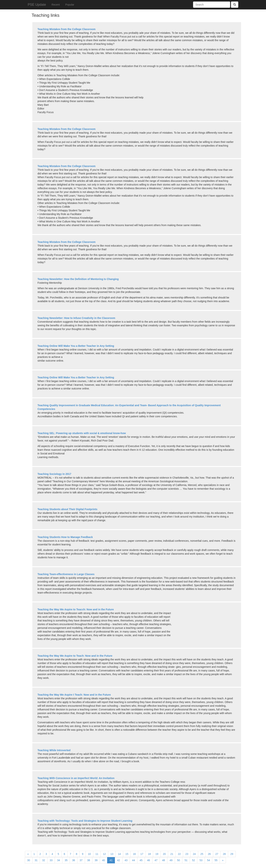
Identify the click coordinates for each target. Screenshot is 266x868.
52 (194, 860)
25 (202, 854)
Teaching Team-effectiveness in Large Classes (66, 574)
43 (126, 860)
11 (97, 854)
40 (104, 860)
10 (89, 854)
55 (216, 860)
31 (36, 860)
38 (89, 860)
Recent (56, 5)
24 (194, 854)
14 (119, 854)
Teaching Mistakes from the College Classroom (66, 29)
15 (127, 854)
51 (186, 860)
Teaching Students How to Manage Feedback (65, 537)
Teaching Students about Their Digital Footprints (67, 509)
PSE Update (37, 5)
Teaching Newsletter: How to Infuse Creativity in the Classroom (76, 318)
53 (201, 860)
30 (29, 860)
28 (224, 854)
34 (59, 860)
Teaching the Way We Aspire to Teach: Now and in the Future (75, 656)
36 (74, 860)
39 (96, 860)
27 (217, 854)
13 (112, 854)
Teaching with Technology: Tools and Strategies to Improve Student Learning (85, 821)
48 (163, 860)
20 (164, 854)
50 (179, 860)
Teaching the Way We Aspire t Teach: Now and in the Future (74, 695)
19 (157, 854)
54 (209, 860)
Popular (70, 5)
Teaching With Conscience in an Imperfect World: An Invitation (76, 778)
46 (149, 860)
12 (104, 854)
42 (119, 860)
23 (187, 854)
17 (142, 854)
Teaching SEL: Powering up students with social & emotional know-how (82, 433)
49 (171, 860)
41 (111, 860)
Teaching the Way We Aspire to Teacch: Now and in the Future (76, 609)
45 (141, 860)
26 (209, 854)
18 (149, 854)
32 (44, 860)
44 (134, 860)
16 (134, 854)
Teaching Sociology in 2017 (54, 474)
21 (172, 854)
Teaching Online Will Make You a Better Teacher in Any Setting (76, 346)
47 (156, 860)
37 (81, 860)
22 (179, 854)
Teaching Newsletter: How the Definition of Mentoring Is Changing (78, 279)
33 (51, 860)
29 (232, 854)
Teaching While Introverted (54, 750)
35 (66, 860)
